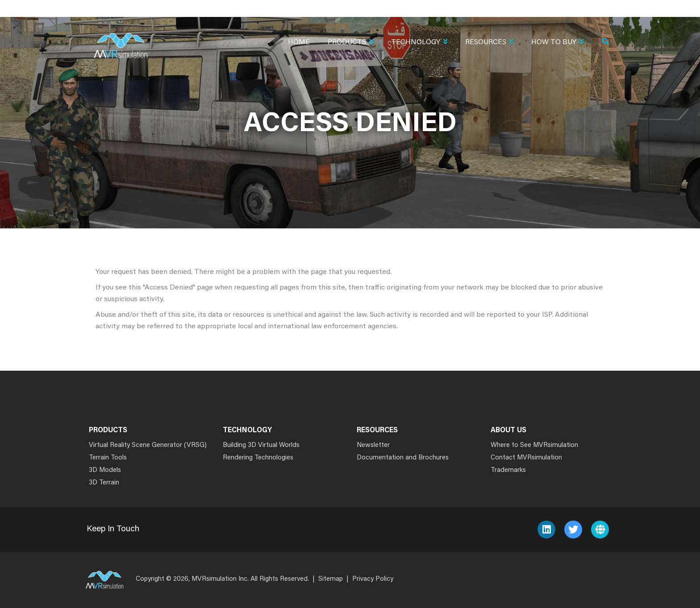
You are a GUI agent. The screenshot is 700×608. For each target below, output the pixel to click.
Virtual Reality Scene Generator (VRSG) (148, 445)
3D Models (105, 470)
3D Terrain (104, 483)
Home (299, 42)
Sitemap (331, 579)
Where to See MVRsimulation (534, 445)
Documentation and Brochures (403, 458)
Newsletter (373, 445)
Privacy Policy (373, 579)
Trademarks (508, 470)
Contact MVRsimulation (526, 458)
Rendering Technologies (258, 458)
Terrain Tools (108, 458)
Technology (419, 43)
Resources (489, 43)
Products (350, 43)
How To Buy (557, 43)
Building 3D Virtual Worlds (261, 445)
